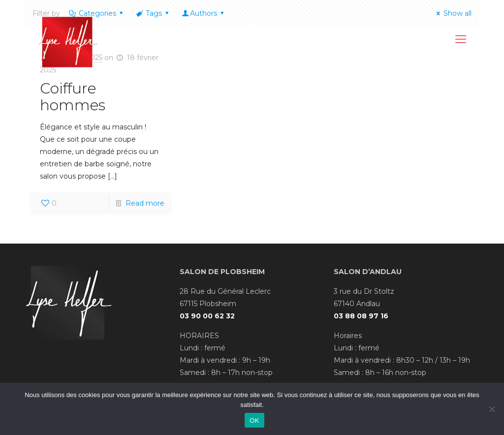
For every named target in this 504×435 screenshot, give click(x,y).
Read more (145, 203)
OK (254, 420)
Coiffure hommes (73, 97)
